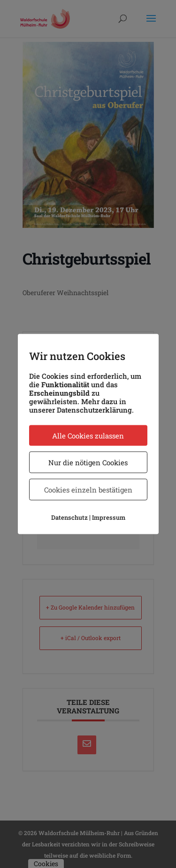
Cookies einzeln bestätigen (88, 489)
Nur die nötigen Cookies (88, 462)
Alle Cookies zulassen (88, 435)
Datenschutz (69, 517)
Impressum (109, 517)
